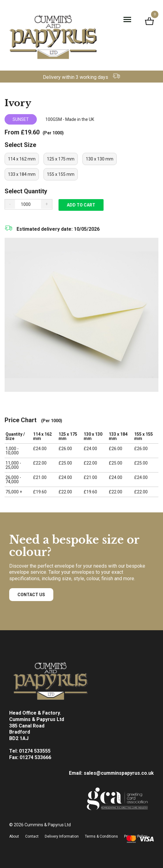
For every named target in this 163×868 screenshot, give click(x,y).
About (14, 836)
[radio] (22, 159)
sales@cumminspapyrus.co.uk (119, 773)
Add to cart (81, 205)
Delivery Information (62, 836)
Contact (32, 836)
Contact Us (31, 595)
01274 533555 (35, 751)
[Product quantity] (28, 204)
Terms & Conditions (101, 836)
